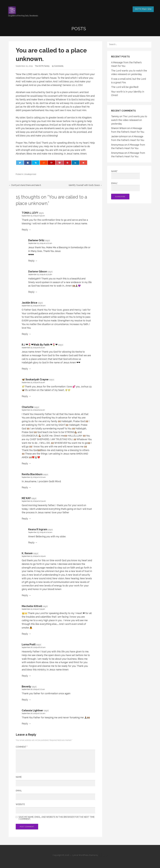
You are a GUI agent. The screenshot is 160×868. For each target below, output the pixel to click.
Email (19, 791)
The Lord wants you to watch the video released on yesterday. (129, 120)
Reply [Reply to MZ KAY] (25, 519)
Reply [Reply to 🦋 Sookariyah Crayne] (25, 396)
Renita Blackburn (32, 474)
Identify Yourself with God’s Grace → (85, 185)
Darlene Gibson (38, 272)
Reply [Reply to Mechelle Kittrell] (25, 634)
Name (19, 777)
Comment (22, 747)
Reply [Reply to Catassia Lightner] (25, 724)
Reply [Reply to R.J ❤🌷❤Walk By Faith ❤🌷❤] (25, 369)
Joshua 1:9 (86, 387)
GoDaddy (103, 855)
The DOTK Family (42, 66)
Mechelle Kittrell (32, 606)
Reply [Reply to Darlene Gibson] (31, 292)
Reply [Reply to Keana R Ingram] (31, 542)
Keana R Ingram (38, 529)
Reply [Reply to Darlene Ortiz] (31, 261)
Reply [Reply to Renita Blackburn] (25, 487)
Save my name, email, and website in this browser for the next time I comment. (57, 818)
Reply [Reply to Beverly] (25, 700)
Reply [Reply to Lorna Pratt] (25, 676)
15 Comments (58, 66)
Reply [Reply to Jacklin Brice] (25, 334)
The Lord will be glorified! (125, 87)
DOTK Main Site (143, 9)
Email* (125, 187)
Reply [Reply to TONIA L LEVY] (25, 230)
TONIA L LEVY (30, 213)
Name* (125, 175)
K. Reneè (27, 553)
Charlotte (28, 407)
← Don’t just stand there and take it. (25, 185)
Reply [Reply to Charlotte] (25, 463)
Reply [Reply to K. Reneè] (25, 595)
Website (20, 804)
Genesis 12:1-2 (70, 85)
